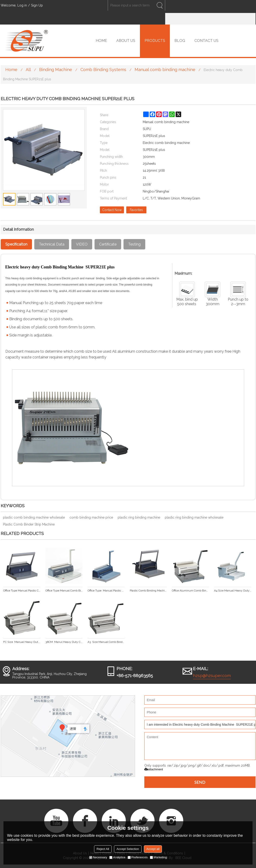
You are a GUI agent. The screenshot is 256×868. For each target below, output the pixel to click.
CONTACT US (206, 41)
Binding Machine (56, 70)
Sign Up (37, 5)
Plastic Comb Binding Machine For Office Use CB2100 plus (148, 591)
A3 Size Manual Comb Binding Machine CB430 (106, 642)
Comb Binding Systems (103, 70)
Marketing (158, 857)
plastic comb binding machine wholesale (34, 517)
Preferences (138, 857)
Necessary (98, 857)
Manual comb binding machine (165, 70)
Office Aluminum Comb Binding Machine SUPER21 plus (190, 591)
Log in (22, 5)
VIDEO (82, 244)
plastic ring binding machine (139, 517)
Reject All (103, 849)
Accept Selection (128, 849)
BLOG (180, 41)
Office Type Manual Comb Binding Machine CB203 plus (64, 591)
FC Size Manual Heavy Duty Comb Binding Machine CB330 (22, 642)
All (28, 70)
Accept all (153, 849)
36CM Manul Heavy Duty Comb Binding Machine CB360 (64, 642)
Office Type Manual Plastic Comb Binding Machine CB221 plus (106, 591)
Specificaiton (16, 244)
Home (11, 70)
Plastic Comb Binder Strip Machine (29, 524)
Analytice (117, 857)
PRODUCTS (155, 41)
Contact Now (112, 210)
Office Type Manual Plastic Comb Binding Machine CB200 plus (22, 591)
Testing (134, 244)
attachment (154, 769)
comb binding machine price (91, 517)
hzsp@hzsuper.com (212, 676)
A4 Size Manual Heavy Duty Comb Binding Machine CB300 (233, 591)
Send (200, 782)
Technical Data (52, 244)
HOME (101, 41)
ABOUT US (126, 41)
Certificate (108, 244)
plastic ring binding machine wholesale (194, 517)
